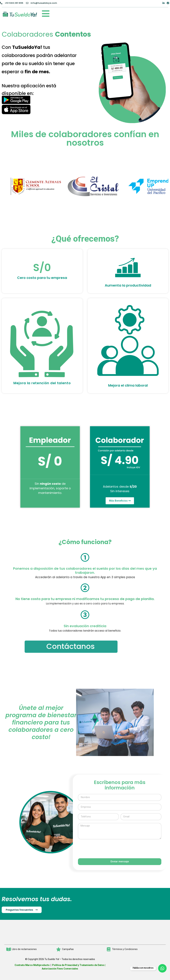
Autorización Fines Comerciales (60, 969)
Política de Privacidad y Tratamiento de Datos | (79, 965)
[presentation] (104, 849)
